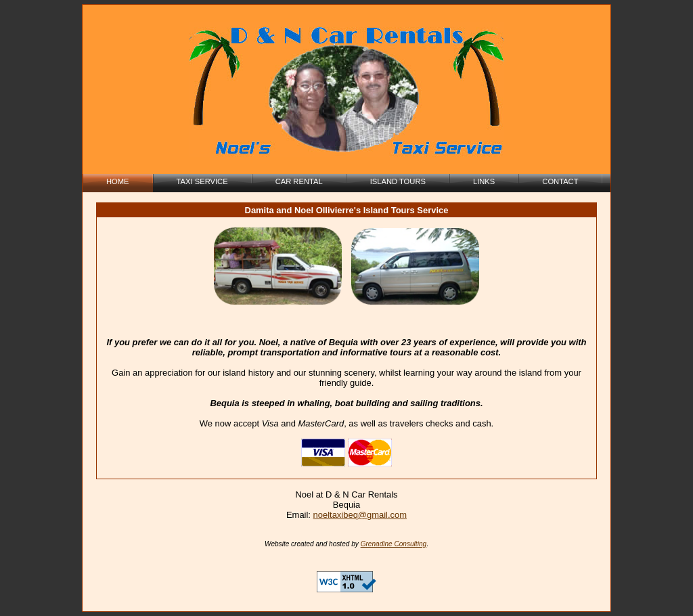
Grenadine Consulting (394, 544)
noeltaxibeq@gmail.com (360, 515)
